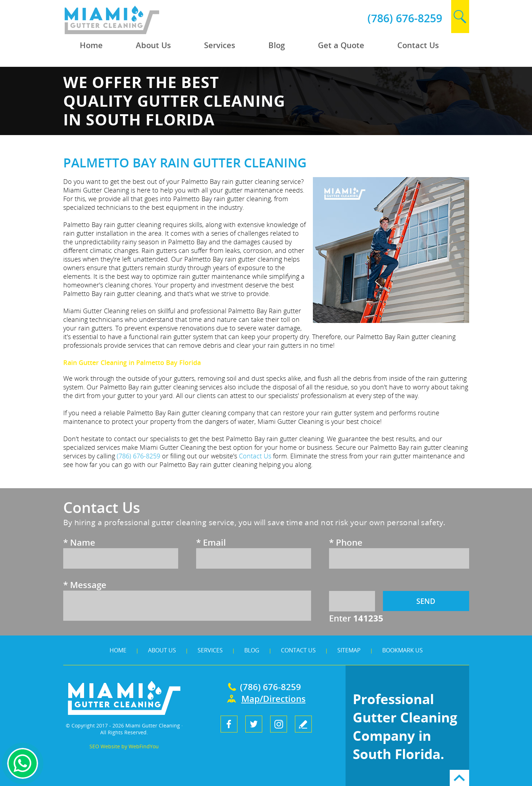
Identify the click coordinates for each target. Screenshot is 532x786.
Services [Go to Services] (220, 45)
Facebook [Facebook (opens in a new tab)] (229, 724)
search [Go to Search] (460, 17)
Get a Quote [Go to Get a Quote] (341, 45)
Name (79, 542)
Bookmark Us (403, 650)
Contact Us (298, 650)
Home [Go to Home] (91, 45)
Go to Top (459, 778)
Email (211, 542)
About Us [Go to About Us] (153, 45)
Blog (252, 650)
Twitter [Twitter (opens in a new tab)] (254, 724)
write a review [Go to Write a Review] (303, 724)
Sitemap (349, 650)
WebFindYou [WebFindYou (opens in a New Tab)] (144, 746)
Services (210, 650)
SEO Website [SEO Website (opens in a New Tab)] (105, 746)
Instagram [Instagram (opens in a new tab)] (279, 724)
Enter (356, 618)
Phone (346, 542)
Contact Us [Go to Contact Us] (418, 45)
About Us (162, 650)
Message (85, 585)
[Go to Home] (129, 32)
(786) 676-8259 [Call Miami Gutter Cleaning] (405, 18)
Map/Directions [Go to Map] (273, 699)
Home (118, 650)
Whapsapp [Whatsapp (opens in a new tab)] (23, 763)
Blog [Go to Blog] (277, 45)
